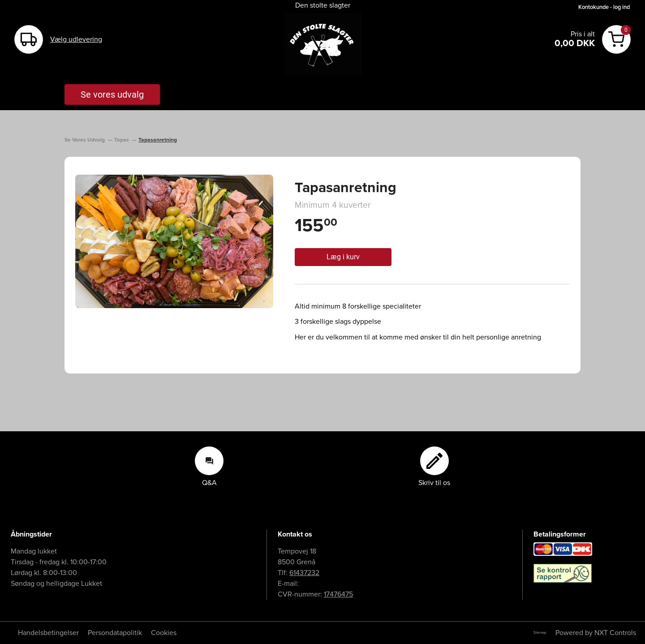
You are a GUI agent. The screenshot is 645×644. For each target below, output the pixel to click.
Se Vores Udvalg (85, 140)
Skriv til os (434, 467)
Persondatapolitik (115, 633)
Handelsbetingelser (48, 633)
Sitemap (540, 633)
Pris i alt (583, 34)
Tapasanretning (158, 140)
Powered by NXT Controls (596, 633)
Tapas (122, 140)
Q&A (209, 467)
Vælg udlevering (76, 39)
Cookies (164, 633)
